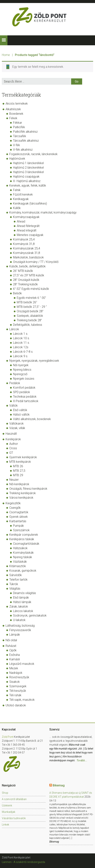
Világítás (15, 589)
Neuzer (14, 480)
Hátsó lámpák (22, 602)
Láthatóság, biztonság (20, 626)
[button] (4, 40)
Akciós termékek (17, 104)
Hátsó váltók (21, 415)
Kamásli (15, 659)
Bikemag (59, 785)
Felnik (17, 190)
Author (14, 444)
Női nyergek (21, 365)
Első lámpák (21, 598)
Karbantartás (18, 521)
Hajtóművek (17, 159)
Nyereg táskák (23, 557)
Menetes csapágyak (30, 235)
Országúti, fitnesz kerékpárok (28, 489)
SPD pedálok (22, 392)
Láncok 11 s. (21, 343)
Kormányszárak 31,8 (27, 253)
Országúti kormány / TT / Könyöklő (36, 262)
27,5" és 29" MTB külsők (29, 275)
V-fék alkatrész (23, 150)
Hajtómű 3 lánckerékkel (28, 172)
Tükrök (14, 584)
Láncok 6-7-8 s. (23, 352)
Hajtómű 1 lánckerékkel (28, 163)
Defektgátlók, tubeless (28, 325)
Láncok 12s (21, 347)
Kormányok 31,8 (24, 244)
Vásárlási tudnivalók (14, 818)
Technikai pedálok (25, 397)
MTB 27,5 (19, 471)
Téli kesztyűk (18, 691)
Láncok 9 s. (21, 356)
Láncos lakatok (23, 611)
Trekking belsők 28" (29, 320)
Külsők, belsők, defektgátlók (27, 266)
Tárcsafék (20, 136)
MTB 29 (18, 475)
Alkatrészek (13, 109)
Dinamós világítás (24, 593)
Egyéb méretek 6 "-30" (31, 298)
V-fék (16, 145)
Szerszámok (21, 530)
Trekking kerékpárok (23, 493)
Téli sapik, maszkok (22, 700)
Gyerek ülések (19, 517)
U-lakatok (19, 620)
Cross (13, 448)
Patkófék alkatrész (25, 132)
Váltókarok (16, 424)
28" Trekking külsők (25, 284)
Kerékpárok (13, 439)
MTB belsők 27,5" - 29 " (32, 307)
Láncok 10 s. (21, 338)
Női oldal (11, 640)
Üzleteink (7, 806)
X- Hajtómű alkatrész (27, 181)
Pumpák (18, 526)
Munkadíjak (9, 812)
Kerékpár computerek (24, 535)
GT (11, 453)
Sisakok (15, 682)
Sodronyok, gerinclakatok (30, 615)
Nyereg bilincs (22, 370)
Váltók (14, 406)
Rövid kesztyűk (19, 677)
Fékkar (18, 123)
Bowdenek (16, 114)
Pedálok (15, 383)
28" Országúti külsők (26, 280)
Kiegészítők (13, 503)
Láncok (14, 329)
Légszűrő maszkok (22, 664)
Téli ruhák (15, 695)
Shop (5, 793)
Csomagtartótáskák (26, 544)
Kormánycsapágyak (26, 217)
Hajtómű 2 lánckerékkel (28, 168)
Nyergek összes (24, 379)
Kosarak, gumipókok (23, 571)
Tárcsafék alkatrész (26, 141)
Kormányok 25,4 (24, 239)
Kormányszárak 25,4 (27, 248)
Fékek (13, 118)
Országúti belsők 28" (30, 311)
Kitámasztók (18, 566)
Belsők (17, 293)
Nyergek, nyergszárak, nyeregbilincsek (34, 361)
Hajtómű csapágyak (26, 177)
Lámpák (15, 635)
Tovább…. (82, 760)
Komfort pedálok (24, 388)
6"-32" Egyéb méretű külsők (31, 289)
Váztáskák (20, 562)
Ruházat (11, 646)
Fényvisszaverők (20, 630)
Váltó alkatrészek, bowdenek (32, 419)
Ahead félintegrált (28, 226)
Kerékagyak (21, 199)
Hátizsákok (20, 548)
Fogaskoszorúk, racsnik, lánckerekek (33, 154)
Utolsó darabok (16, 705)
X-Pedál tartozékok (26, 401)
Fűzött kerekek (23, 195)
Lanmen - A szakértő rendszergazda (23, 862)
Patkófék (19, 127)
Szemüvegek (18, 686)
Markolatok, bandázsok (28, 257)
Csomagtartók (19, 512)
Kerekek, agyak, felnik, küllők (28, 186)
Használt (11, 434)
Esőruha (15, 655)
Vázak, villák (17, 428)
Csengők (15, 508)
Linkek (5, 825)
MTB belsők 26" (27, 302)
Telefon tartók (18, 580)
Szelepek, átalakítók (30, 316)
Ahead (21, 221)
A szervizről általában (14, 799)
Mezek (14, 668)
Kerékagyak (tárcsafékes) (30, 203)
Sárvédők (16, 575)
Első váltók (20, 410)
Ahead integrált (27, 230)
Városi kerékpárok (21, 498)
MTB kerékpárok (20, 462)
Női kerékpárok (19, 484)
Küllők (17, 208)
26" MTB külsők (23, 271)
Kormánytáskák (23, 553)
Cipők (13, 650)
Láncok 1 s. (21, 334)
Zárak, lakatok (19, 607)
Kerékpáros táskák (22, 539)
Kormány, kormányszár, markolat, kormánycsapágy (43, 212)
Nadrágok (16, 673)
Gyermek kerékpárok (23, 457)
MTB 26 (18, 466)
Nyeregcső (20, 374)
